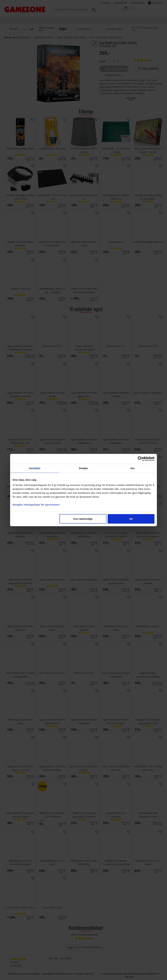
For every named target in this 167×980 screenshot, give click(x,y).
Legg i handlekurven (116, 68)
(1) (151, 60)
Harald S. (15, 962)
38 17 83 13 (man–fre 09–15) (145, 29)
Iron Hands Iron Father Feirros (107, 37)
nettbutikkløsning (130, 974)
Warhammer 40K (43, 37)
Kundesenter (121, 3)
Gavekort (105, 3)
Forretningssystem (109, 974)
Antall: (102, 61)
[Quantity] (114, 61)
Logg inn (157, 3)
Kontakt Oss (138, 3)
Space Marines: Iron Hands (71, 37)
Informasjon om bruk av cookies (24, 974)
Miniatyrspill (23, 37)
